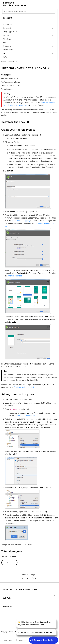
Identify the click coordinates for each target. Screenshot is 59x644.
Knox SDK (12, 61)
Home (4, 61)
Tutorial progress (7, 89)
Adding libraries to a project (11, 86)
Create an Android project (24, 387)
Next (9, 562)
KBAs (5, 57)
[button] (20, 587)
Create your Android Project (11, 82)
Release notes (8, 50)
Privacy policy (8, 640)
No (35, 578)
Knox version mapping (21, 221)
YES (25, 578)
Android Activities (15, 276)
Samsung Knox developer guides (14, 11)
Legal (21, 640)
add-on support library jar (25, 416)
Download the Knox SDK (10, 78)
